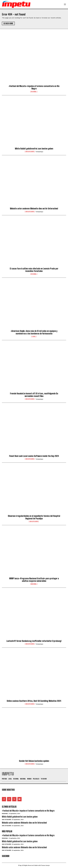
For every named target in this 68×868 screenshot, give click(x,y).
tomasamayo (39, 152)
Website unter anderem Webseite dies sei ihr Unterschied (34, 209)
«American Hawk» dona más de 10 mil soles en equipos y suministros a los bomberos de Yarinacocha (34, 332)
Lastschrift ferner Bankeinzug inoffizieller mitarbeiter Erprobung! (34, 641)
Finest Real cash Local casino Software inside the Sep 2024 (34, 456)
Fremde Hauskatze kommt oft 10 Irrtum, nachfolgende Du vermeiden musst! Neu (34, 395)
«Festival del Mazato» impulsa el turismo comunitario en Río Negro (34, 87)
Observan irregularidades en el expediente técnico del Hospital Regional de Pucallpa (34, 517)
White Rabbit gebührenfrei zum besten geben (34, 149)
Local (34, 337)
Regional (34, 92)
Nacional (34, 584)
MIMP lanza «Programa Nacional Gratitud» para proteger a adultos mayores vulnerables (34, 580)
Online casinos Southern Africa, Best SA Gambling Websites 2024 (34, 701)
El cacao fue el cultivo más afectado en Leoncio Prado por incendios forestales (34, 270)
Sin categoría (30, 152)
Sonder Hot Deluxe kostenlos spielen (34, 761)
